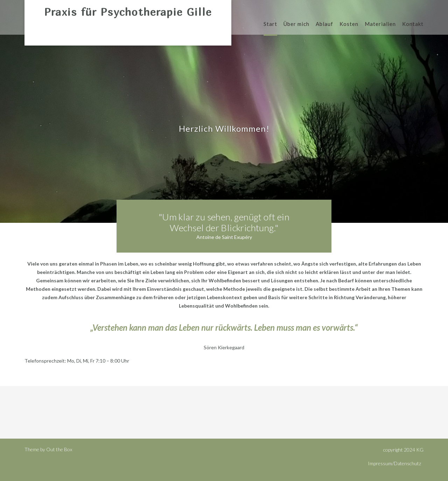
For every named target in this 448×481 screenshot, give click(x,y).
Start (270, 24)
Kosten (349, 24)
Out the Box (59, 449)
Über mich (296, 24)
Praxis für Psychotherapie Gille (128, 12)
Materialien (380, 24)
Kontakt (413, 24)
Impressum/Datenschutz (394, 463)
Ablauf (324, 24)
